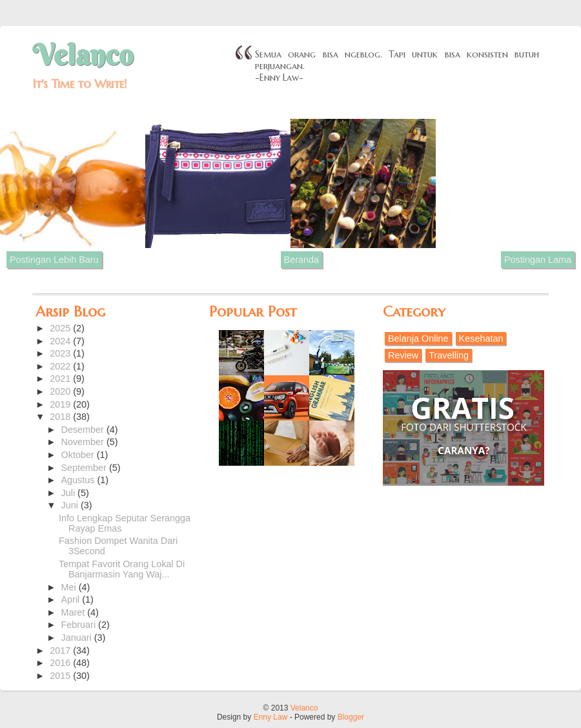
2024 (61, 341)
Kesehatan (481, 338)
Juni (71, 505)
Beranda (301, 260)
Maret (75, 612)
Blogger (351, 717)
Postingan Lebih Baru (54, 260)
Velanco (83, 55)
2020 (61, 391)
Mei (70, 587)
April (72, 599)
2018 (61, 417)
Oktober (79, 455)
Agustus (79, 480)
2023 (61, 353)
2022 (61, 366)
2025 (61, 328)
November (84, 442)
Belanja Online (418, 338)
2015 (61, 676)
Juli (70, 493)
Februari (80, 625)
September (85, 468)
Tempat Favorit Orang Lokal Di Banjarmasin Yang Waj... (122, 569)
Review (403, 355)
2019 (61, 404)
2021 (61, 379)
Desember (84, 430)
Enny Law (271, 717)
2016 (61, 663)
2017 (61, 650)
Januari (78, 638)
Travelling (449, 355)
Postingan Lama (538, 260)
